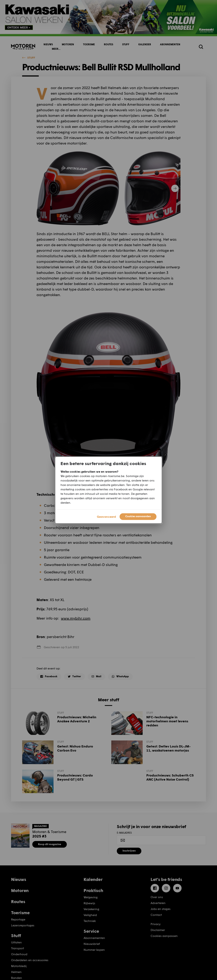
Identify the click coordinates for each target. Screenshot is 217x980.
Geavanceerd (106, 517)
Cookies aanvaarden (138, 516)
